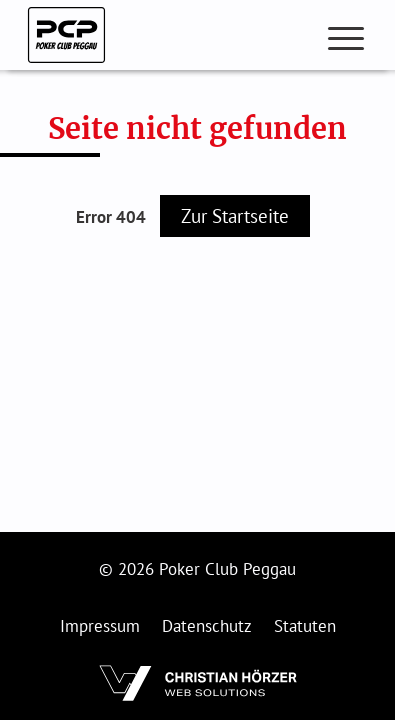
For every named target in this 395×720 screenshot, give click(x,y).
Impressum (100, 626)
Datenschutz (207, 626)
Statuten (305, 626)
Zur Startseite (235, 216)
